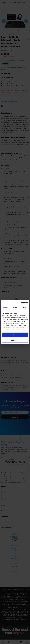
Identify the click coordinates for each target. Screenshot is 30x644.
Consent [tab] (5, 307)
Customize (15, 340)
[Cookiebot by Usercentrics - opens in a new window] (21, 303)
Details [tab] (15, 307)
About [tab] (25, 307)
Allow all (15, 335)
